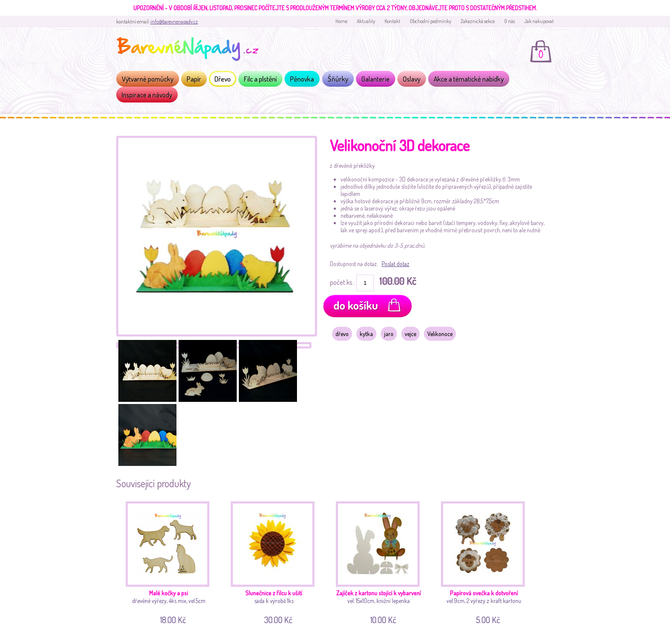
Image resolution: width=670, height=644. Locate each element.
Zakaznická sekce (478, 21)
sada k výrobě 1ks (276, 561)
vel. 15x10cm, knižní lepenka (381, 561)
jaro (389, 334)
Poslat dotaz (395, 264)
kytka (366, 334)
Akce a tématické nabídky (469, 79)
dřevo (342, 334)
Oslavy (412, 79)
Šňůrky (338, 79)
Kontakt (392, 21)
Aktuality (366, 21)
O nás (510, 21)
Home (341, 21)
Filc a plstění (260, 79)
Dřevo (223, 79)
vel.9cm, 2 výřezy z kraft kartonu (486, 561)
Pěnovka (302, 79)
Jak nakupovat (539, 21)
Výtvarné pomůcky (148, 79)
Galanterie (376, 79)
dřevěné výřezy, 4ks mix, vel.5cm (171, 561)
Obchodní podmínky (431, 21)
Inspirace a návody (147, 95)
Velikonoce (440, 334)
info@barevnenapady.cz (174, 22)
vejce (410, 334)
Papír (194, 79)
